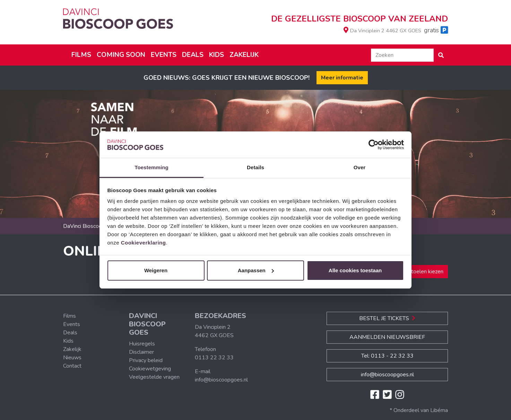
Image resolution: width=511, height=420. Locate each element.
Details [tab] (255, 167)
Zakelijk (244, 55)
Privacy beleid (146, 360)
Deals (193, 55)
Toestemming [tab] (151, 167)
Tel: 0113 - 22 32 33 (387, 356)
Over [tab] (360, 167)
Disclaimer (141, 352)
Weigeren (156, 270)
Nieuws (72, 358)
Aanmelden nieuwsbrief (387, 337)
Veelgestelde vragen (154, 377)
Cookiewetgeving (150, 369)
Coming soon (121, 55)
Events (164, 55)
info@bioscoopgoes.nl (221, 380)
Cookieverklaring (144, 243)
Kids (216, 55)
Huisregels (142, 344)
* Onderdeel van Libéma (419, 410)
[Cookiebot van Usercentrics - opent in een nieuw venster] (374, 145)
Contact (72, 366)
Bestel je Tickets (387, 318)
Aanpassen (256, 270)
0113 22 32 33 (214, 358)
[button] (441, 55)
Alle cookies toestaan (355, 270)
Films (81, 55)
